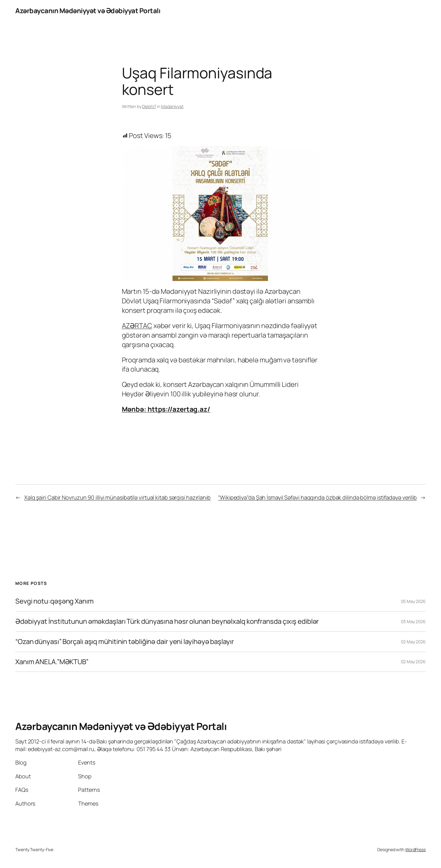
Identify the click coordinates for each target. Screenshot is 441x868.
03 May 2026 (413, 621)
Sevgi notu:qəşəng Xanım (55, 601)
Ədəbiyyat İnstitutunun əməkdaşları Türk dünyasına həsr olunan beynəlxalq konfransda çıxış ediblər (167, 621)
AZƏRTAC (137, 326)
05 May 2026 (413, 601)
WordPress (415, 849)
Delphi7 (149, 106)
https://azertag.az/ (179, 409)
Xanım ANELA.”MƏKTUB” (52, 662)
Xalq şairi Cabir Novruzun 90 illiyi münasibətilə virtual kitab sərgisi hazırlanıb (117, 497)
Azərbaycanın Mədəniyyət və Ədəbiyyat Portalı (88, 11)
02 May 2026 (413, 642)
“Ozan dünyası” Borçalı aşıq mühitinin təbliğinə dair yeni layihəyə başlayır (125, 642)
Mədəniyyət (172, 106)
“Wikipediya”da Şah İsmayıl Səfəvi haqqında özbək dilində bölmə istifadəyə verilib (317, 497)
